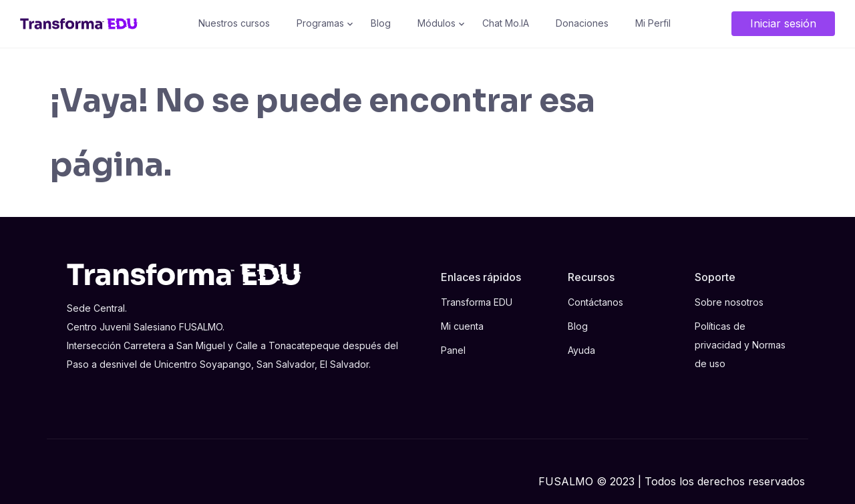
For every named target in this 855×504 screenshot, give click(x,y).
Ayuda (581, 350)
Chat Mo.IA (506, 23)
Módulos (437, 23)
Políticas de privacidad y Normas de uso (740, 345)
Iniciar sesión (783, 23)
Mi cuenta (462, 326)
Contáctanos (595, 302)
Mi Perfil (653, 23)
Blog (381, 23)
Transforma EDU (477, 302)
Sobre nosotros (729, 302)
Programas (320, 23)
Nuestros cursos (234, 23)
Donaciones (582, 23)
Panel (453, 350)
